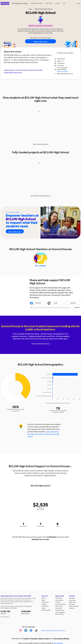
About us (58, 3)
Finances (44, 606)
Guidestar (14, 610)
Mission (44, 600)
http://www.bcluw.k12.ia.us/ (65, 74)
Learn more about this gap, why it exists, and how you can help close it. (43, 436)
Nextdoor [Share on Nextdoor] (71, 305)
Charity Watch (28, 608)
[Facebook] (31, 633)
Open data (72, 606)
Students (54, 84)
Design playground (74, 608)
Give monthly (59, 610)
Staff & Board (45, 608)
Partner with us (49, 3)
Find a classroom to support (20, 3)
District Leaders (44, 641)
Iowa (30, 9)
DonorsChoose (5, 3)
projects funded (30, 614)
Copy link (77, 310)
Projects (33, 84)
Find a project (59, 600)
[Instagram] (20, 633)
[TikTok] (36, 633)
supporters (10, 614)
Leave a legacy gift (60, 614)
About (15, 84)
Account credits (59, 602)
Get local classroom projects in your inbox (53, 633)
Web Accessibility (46, 612)
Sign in (79, 3)
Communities (72, 602)
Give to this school (40, 41)
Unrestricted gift (59, 616)
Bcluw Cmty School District (44, 9)
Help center (72, 600)
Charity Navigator (5, 610)
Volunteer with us (60, 612)
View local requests (62, 71)
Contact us (72, 610)
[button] (55, 310)
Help (64, 3)
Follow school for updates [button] (65, 53)
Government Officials (62, 641)
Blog (74, 604)
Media (71, 604)
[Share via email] (55, 305)
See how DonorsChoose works (40, 345)
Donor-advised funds (61, 606)
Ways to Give (60, 598)
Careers (44, 610)
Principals (34, 641)
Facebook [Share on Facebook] (35, 305)
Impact (23, 84)
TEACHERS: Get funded (37, 3)
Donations (65, 84)
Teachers (43, 84)
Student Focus (45, 604)
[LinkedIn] (26, 633)
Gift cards (58, 604)
